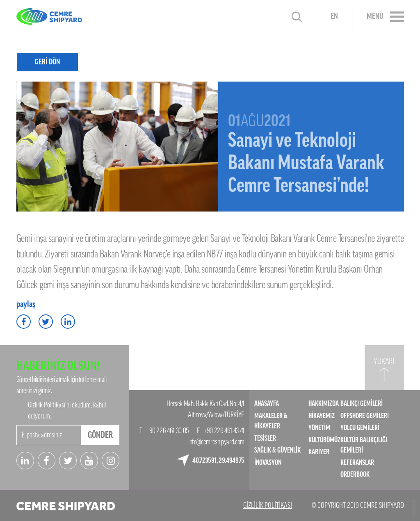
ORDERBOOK (355, 474)
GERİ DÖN (47, 62)
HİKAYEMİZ (322, 416)
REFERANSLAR (357, 463)
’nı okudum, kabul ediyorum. (67, 411)
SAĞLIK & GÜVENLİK (277, 450)
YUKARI (384, 362)
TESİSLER (265, 438)
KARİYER (319, 452)
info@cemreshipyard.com (216, 442)
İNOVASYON (268, 463)
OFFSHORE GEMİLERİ (365, 416)
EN (334, 16)
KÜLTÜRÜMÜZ (324, 440)
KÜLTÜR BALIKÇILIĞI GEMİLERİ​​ (364, 445)
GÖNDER (100, 435)
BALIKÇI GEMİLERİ (362, 404)
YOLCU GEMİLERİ (360, 428)
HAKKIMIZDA (324, 404)
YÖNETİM (319, 428)
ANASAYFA (267, 404)
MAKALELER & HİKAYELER (271, 421)
